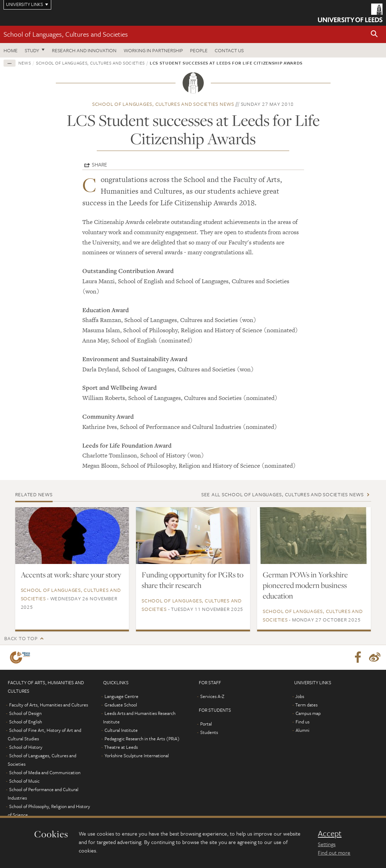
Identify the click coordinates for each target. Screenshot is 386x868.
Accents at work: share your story (71, 575)
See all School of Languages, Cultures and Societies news (283, 494)
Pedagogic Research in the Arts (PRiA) (142, 739)
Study (32, 50)
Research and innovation (84, 50)
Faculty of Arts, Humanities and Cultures (49, 705)
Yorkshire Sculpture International (137, 755)
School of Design (25, 713)
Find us (302, 722)
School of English (26, 722)
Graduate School (121, 705)
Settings (327, 844)
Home (11, 50)
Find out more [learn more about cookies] (334, 852)
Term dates (306, 705)
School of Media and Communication (45, 772)
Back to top (21, 638)
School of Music (24, 781)
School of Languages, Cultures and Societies (66, 34)
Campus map (308, 713)
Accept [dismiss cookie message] (330, 833)
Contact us (229, 50)
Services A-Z (212, 696)
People (199, 50)
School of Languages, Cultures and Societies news (163, 104)
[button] (374, 34)
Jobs (300, 696)
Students (209, 732)
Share (99, 164)
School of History (26, 747)
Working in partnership (153, 50)
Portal (206, 724)
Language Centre (121, 696)
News (25, 63)
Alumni (302, 730)
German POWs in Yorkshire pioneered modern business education (305, 585)
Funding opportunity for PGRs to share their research (192, 580)
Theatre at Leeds (121, 747)
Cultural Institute (121, 730)
